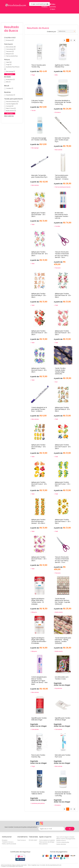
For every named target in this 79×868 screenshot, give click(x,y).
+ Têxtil (32, 224)
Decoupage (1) (10, 71)
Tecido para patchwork (13, 99)
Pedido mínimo (61, 840)
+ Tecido (33, 110)
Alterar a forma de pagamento (66, 839)
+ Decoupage (34, 148)
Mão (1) (8, 82)
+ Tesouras (57, 268)
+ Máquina (34, 612)
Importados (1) (11, 95)
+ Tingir (33, 75)
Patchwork (8, 44)
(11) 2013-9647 (33, 840)
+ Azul (56, 382)
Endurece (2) (10, 40)
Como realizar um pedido (47, 840)
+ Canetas (57, 226)
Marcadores (9, 116)
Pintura (7, 60)
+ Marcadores (58, 150)
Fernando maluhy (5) (12, 101)
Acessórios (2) (10, 79)
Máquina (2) (10, 54)
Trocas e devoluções (63, 842)
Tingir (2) (9, 65)
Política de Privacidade (9, 844)
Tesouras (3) (10, 51)
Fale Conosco (22, 840)
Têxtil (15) (9, 62)
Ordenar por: (52, 32)
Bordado (7, 77)
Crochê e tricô (10, 38)
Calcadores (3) (11, 49)
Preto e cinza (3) (11, 108)
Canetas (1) (10, 88)
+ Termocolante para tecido (62, 187)
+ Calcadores (34, 729)
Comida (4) (10, 106)
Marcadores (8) (11, 47)
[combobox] (67, 31)
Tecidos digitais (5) (12, 104)
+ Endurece (57, 112)
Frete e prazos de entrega (47, 842)
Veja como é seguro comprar (65, 837)
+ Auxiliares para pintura (38, 803)
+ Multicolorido (58, 612)
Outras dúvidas (61, 844)
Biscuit (7, 86)
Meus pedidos (43, 844)
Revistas (7, 92)
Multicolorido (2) (11, 111)
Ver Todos (10, 74)
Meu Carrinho (52, 7)
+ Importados (58, 688)
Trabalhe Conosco (8, 842)
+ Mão (56, 75)
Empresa (5, 840)
